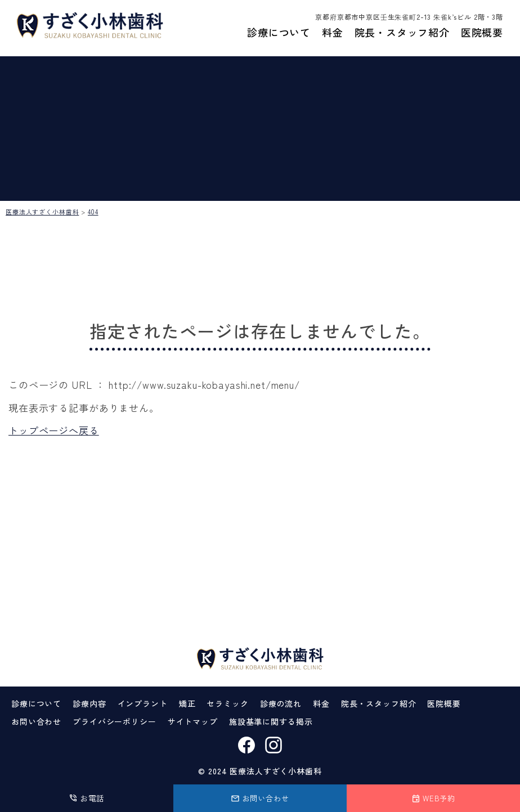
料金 (332, 35)
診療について (278, 35)
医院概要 (482, 35)
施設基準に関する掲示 (271, 721)
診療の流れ (281, 703)
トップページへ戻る (54, 430)
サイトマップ (193, 721)
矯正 (187, 703)
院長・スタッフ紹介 (402, 35)
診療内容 (89, 703)
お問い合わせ (36, 721)
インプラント (143, 703)
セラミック (227, 703)
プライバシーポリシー (115, 721)
